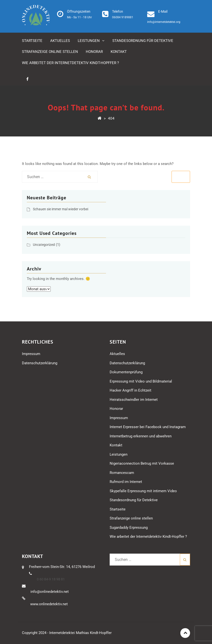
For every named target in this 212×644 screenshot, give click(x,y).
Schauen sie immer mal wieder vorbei (61, 209)
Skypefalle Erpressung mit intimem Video (143, 491)
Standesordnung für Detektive (143, 41)
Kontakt (119, 52)
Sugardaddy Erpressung (129, 528)
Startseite (32, 41)
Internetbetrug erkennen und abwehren (141, 436)
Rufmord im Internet (126, 482)
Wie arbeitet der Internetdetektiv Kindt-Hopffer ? (70, 63)
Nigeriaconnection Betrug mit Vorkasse (142, 463)
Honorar (94, 52)
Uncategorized (44, 245)
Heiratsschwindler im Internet (134, 400)
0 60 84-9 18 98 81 (51, 579)
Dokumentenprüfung (126, 372)
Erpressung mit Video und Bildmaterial (141, 381)
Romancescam (122, 473)
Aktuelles (60, 41)
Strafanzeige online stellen (50, 52)
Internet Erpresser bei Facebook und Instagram (148, 427)
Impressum (31, 354)
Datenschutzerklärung (40, 363)
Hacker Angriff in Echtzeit (130, 390)
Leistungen (89, 41)
